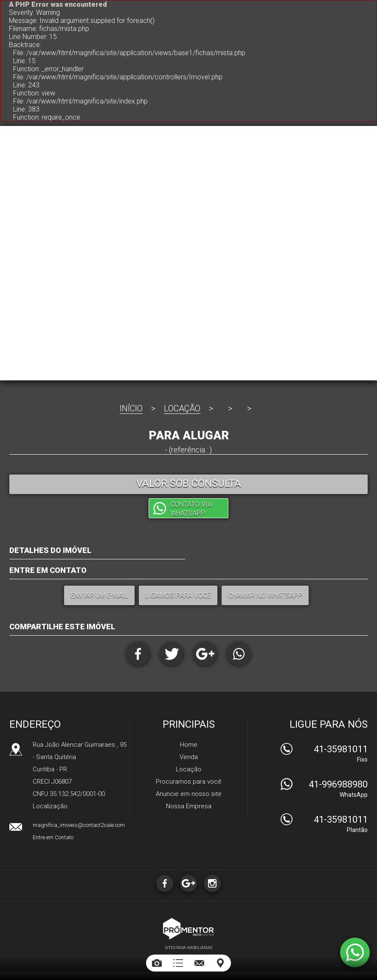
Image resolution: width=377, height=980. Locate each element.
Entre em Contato (53, 837)
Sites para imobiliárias (189, 948)
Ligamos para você (178, 595)
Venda (189, 757)
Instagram (212, 883)
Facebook (138, 654)
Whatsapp (239, 654)
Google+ (205, 654)
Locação (182, 408)
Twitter (172, 654)
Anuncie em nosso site (189, 794)
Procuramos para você (189, 782)
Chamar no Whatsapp (265, 595)
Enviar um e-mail (99, 595)
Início (131, 408)
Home (189, 745)
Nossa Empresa (189, 806)
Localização (50, 806)
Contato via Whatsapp (191, 509)
